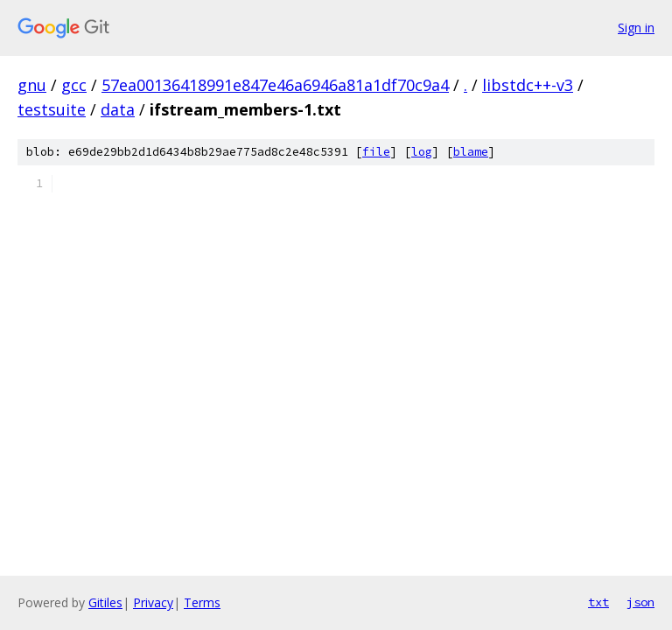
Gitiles (105, 602)
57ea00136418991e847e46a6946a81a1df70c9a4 (275, 85)
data (118, 109)
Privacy (153, 602)
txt (598, 602)
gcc (74, 85)
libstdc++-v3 (528, 85)
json (640, 602)
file (376, 152)
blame (471, 152)
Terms (202, 602)
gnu (32, 85)
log (422, 152)
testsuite (52, 109)
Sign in (636, 28)
